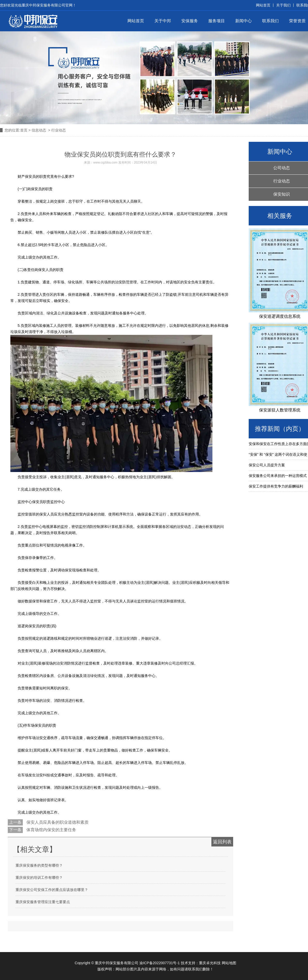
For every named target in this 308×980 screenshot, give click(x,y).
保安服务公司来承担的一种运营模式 (278, 476)
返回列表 (222, 842)
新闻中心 (243, 21)
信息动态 (39, 130)
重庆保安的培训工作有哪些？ (39, 878)
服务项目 (217, 21)
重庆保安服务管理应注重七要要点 (43, 902)
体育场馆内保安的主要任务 (51, 830)
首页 (24, 130)
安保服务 (190, 21)
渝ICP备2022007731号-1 (160, 963)
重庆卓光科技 (210, 963)
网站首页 (136, 21)
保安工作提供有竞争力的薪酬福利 (276, 486)
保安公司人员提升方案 (267, 465)
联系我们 (270, 21)
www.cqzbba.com (105, 163)
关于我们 (283, 5)
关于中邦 (163, 21)
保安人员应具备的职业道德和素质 (57, 822)
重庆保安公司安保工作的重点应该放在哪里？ (52, 890)
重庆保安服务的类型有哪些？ (39, 865)
